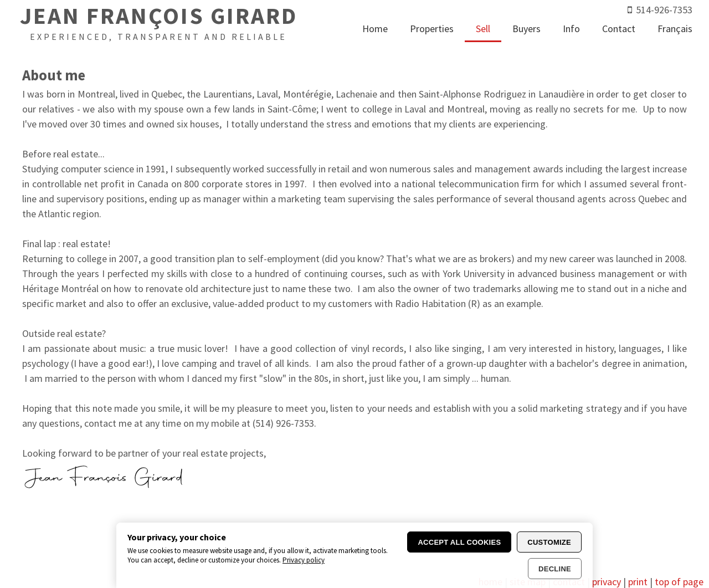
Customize (549, 542)
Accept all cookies (459, 542)
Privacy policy (304, 560)
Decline (555, 569)
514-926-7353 (664, 10)
